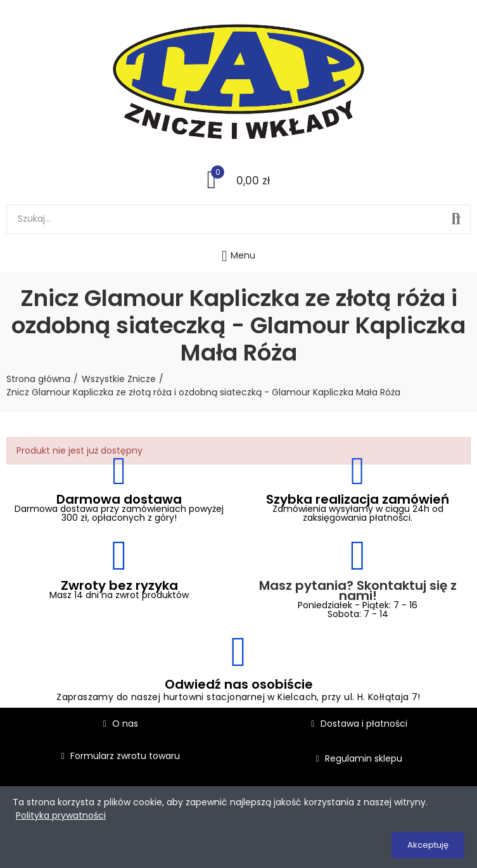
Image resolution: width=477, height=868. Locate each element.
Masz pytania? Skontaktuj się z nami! (358, 590)
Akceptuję (428, 845)
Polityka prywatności (61, 815)
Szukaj (456, 219)
